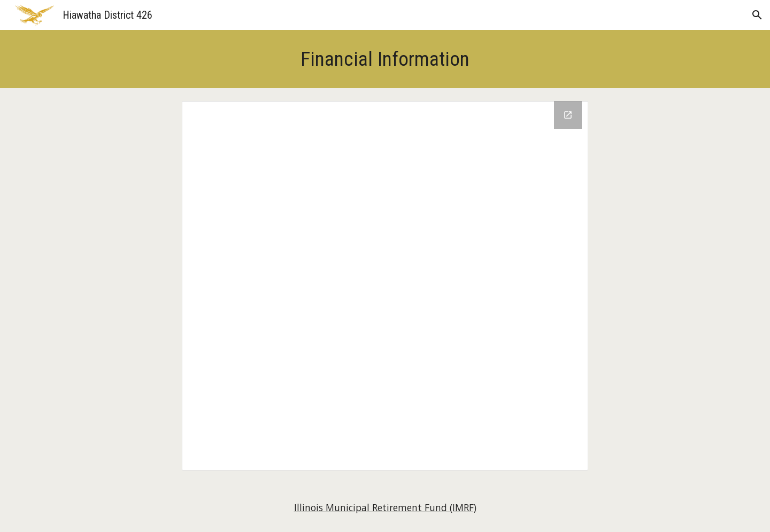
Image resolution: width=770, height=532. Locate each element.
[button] (757, 15)
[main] (385, 59)
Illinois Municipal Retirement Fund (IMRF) (385, 507)
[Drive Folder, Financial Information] (385, 286)
